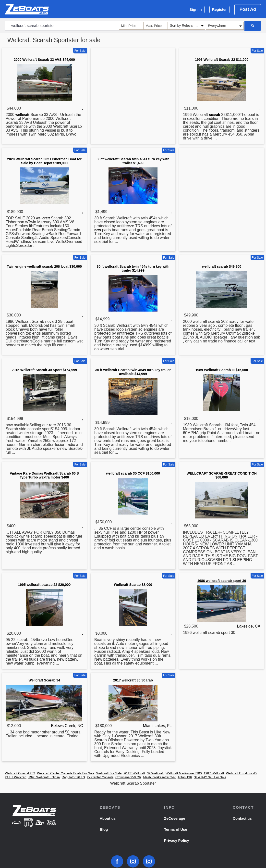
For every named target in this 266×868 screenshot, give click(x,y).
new (98, 230)
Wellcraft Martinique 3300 (184, 773)
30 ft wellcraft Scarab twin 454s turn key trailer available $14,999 (133, 372)
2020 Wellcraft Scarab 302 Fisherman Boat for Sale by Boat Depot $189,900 (44, 161)
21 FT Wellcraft (16, 777)
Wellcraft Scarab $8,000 (133, 585)
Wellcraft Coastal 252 (20, 773)
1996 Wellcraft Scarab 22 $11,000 (222, 60)
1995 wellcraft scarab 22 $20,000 (44, 585)
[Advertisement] (133, 84)
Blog (104, 829)
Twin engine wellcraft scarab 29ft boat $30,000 (44, 266)
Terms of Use (176, 829)
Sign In (196, 9)
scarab (214, 115)
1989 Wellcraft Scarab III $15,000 (222, 370)
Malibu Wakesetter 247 (159, 777)
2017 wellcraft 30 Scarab (133, 680)
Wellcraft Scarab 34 (44, 680)
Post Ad (248, 9)
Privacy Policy (177, 840)
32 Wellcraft (155, 773)
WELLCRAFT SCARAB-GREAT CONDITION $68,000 (222, 475)
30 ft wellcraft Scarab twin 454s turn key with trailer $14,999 (133, 268)
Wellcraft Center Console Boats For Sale (66, 773)
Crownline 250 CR (128, 777)
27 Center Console (100, 777)
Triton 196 (185, 777)
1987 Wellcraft (214, 773)
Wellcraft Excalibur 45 (241, 773)
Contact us (242, 818)
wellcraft (22, 115)
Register (219, 9)
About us (108, 818)
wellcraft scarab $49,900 (222, 266)
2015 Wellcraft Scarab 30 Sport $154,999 (44, 370)
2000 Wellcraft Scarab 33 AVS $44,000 (44, 60)
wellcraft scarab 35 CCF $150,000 (133, 473)
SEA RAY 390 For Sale (210, 777)
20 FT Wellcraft (134, 773)
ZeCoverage (175, 818)
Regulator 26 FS (73, 777)
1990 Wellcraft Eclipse (44, 777)
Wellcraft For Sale (109, 773)
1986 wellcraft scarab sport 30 (222, 581)
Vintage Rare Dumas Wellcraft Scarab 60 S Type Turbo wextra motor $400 (44, 475)
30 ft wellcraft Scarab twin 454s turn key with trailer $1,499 (133, 161)
